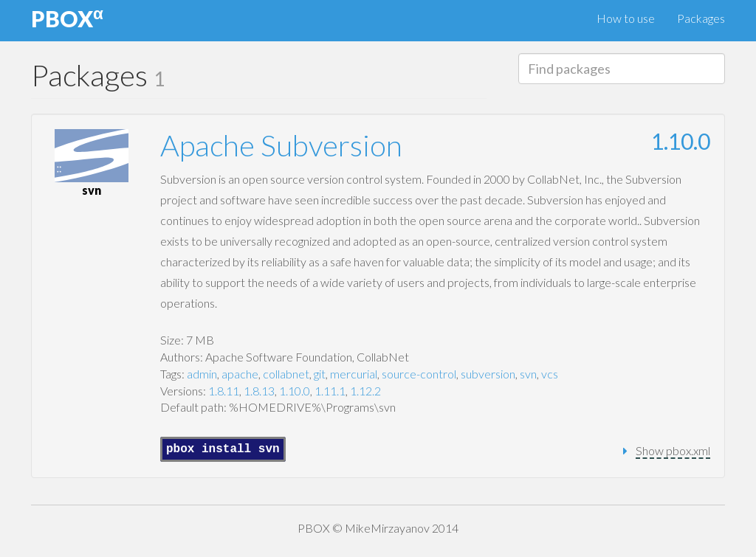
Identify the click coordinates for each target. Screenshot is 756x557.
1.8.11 (224, 391)
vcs (550, 374)
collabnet (286, 374)
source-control (419, 374)
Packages (701, 18)
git (320, 374)
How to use (626, 18)
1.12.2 (365, 391)
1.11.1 (330, 391)
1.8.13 (259, 391)
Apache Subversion (281, 145)
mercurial (354, 374)
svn (528, 374)
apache (240, 374)
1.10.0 (681, 141)
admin (202, 374)
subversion (488, 374)
